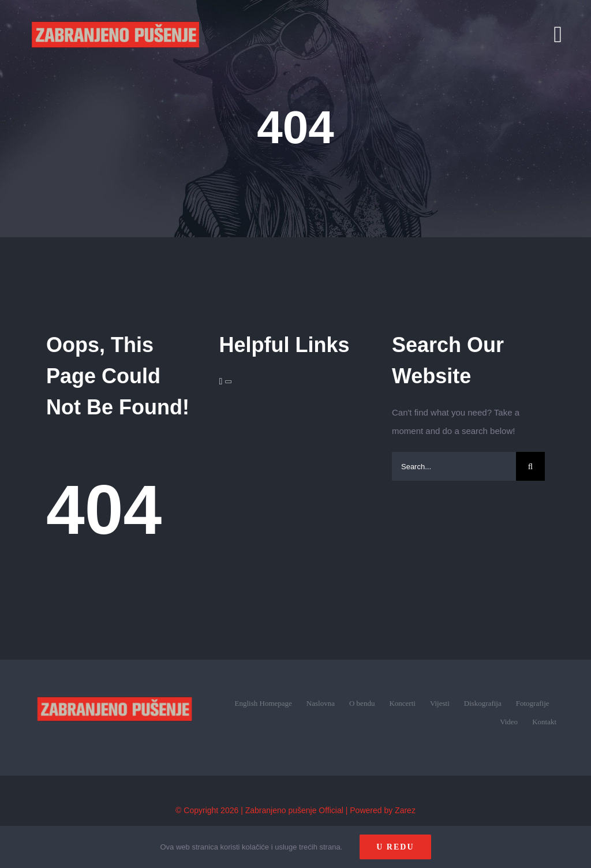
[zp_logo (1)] (115, 681)
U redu (395, 847)
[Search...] (454, 466)
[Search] (530, 466)
